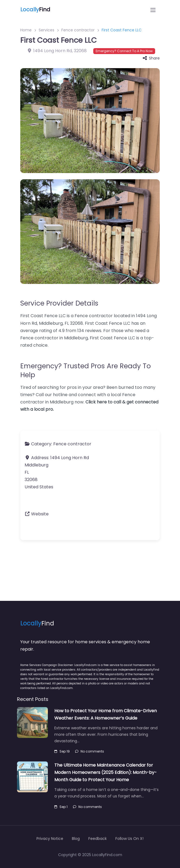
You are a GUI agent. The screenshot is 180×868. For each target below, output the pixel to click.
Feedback (98, 839)
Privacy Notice (50, 839)
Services (46, 30)
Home (26, 30)
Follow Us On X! (129, 839)
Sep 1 (61, 807)
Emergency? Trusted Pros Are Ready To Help (86, 370)
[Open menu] (153, 10)
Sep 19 (62, 751)
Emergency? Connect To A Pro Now (124, 51)
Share (151, 58)
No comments (90, 751)
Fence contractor (78, 30)
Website (40, 514)
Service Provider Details (59, 303)
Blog (76, 839)
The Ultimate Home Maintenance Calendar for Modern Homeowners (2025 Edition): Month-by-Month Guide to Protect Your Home (106, 772)
